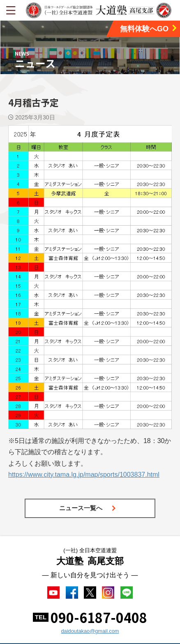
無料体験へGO (149, 29)
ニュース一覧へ (88, 508)
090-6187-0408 (99, 617)
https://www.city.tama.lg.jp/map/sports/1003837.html (84, 475)
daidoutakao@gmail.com (90, 631)
